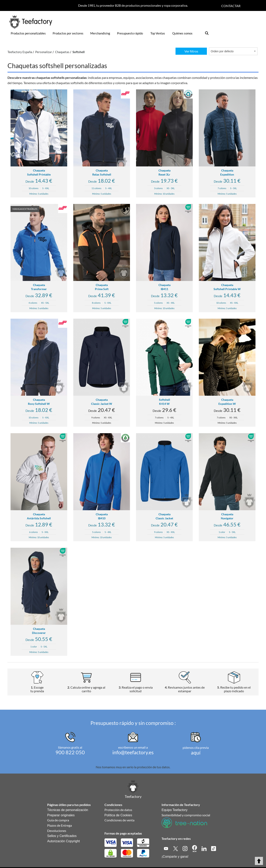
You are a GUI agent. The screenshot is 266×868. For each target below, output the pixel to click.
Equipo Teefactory (174, 810)
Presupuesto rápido (130, 33)
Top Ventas (158, 33)
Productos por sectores (68, 33)
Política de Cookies (118, 815)
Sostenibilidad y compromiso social (186, 815)
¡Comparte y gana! (175, 857)
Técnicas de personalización (68, 810)
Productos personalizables (28, 33)
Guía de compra (58, 820)
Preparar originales (61, 815)
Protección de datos (118, 810)
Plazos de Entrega (60, 825)
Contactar (231, 6)
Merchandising (100, 33)
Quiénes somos (182, 33)
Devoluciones (57, 831)
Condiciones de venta (119, 820)
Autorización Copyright (63, 841)
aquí (196, 752)
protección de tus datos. (154, 767)
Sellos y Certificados (62, 836)
